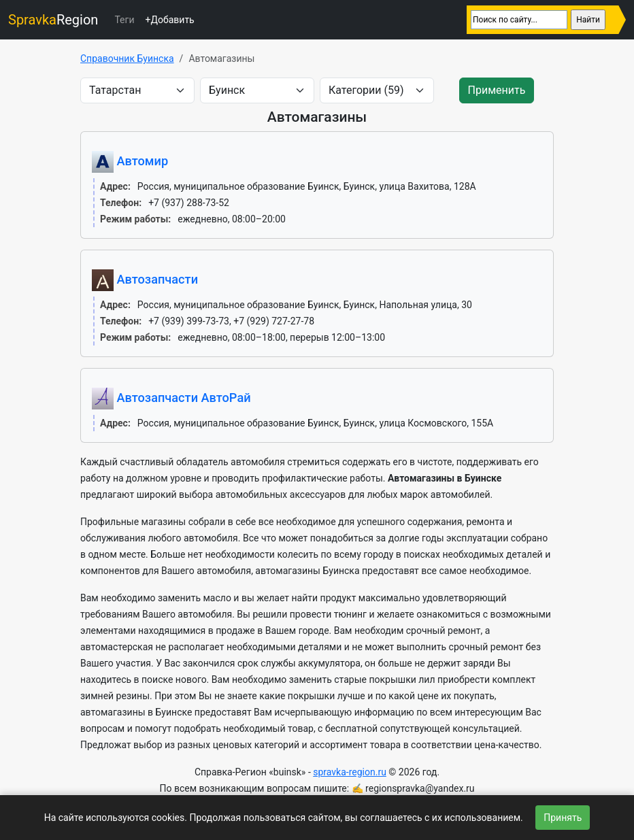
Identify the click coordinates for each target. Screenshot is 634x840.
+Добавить (169, 20)
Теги (124, 20)
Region (53, 20)
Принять (563, 818)
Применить (497, 90)
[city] (257, 90)
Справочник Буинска (127, 58)
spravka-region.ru (350, 772)
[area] (137, 90)
